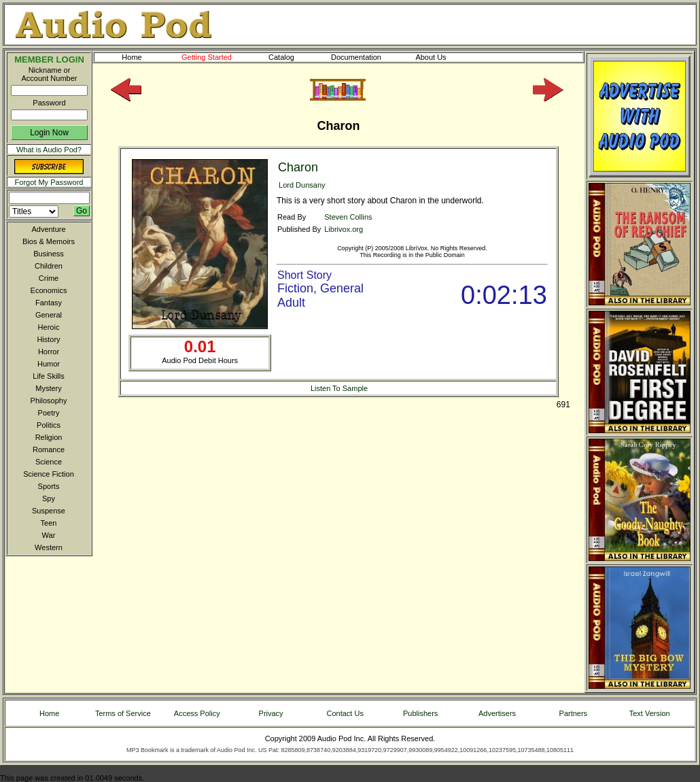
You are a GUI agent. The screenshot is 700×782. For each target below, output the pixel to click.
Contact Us (345, 713)
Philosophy (49, 401)
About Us (442, 57)
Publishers (420, 713)
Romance (49, 449)
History (48, 339)
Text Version (650, 713)
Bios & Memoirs (49, 241)
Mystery (49, 388)
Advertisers (497, 713)
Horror (49, 352)
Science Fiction (49, 474)
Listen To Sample (339, 388)
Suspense (49, 511)
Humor (49, 364)
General (49, 315)
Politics (49, 425)
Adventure (48, 229)
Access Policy (197, 713)
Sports (49, 486)
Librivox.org (344, 229)
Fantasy (49, 303)
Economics (49, 290)
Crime (49, 278)
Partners (574, 713)
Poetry (49, 413)
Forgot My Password (49, 182)
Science (49, 462)
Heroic (49, 327)
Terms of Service (123, 713)
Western (49, 547)
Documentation (362, 57)
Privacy (271, 713)
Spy (49, 498)
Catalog (294, 57)
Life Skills (48, 376)
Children (49, 266)
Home (132, 57)
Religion (49, 437)
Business (49, 254)
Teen (49, 523)
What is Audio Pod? (49, 150)
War (49, 535)
